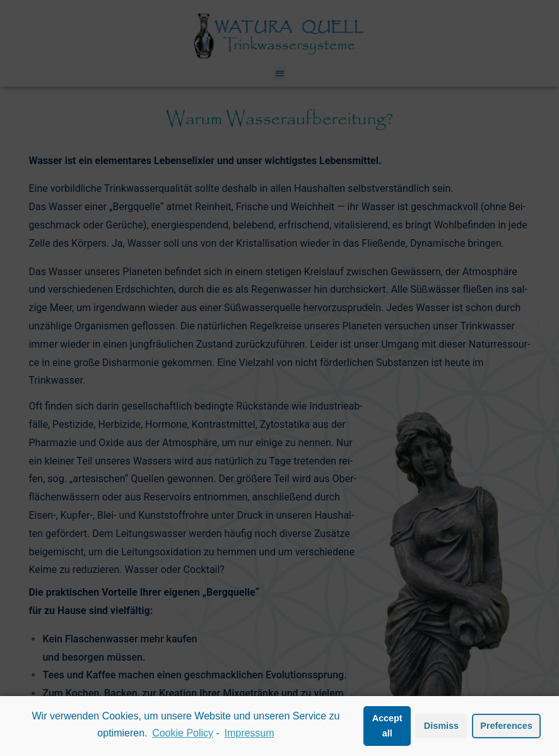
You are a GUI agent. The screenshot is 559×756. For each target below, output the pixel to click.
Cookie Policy (183, 733)
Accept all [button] (387, 726)
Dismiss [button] (441, 726)
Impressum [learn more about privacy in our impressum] (249, 733)
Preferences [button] (506, 726)
